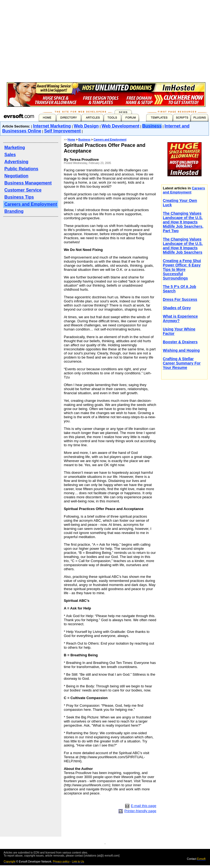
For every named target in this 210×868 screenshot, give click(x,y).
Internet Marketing (52, 126)
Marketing (15, 148)
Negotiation (16, 176)
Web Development (120, 126)
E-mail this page (144, 806)
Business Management (28, 183)
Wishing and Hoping (181, 350)
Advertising (16, 162)
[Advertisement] (151, 56)
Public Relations (21, 169)
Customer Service (23, 190)
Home (71, 140)
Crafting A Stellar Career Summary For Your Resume (182, 363)
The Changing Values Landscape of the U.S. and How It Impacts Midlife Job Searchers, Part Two (183, 222)
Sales (10, 155)
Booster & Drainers (180, 342)
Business (152, 126)
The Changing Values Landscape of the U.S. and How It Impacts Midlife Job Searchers (183, 246)
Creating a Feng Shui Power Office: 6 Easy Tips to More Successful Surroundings (182, 269)
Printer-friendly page (140, 811)
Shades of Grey (177, 308)
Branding (14, 211)
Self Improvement (62, 131)
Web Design (86, 126)
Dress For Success (180, 299)
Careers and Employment (31, 204)
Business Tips (19, 197)
